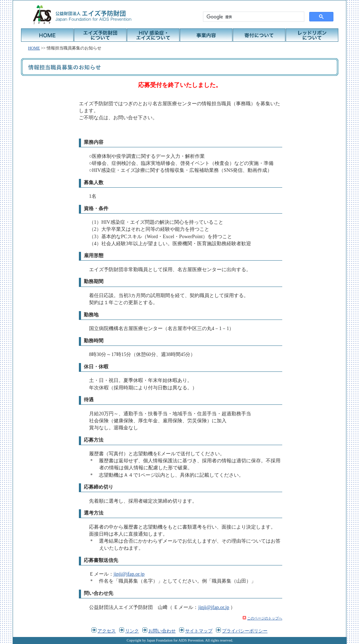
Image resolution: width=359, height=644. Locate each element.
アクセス (107, 631)
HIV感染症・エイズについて (153, 35)
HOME (47, 35)
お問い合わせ (162, 631)
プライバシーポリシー (245, 631)
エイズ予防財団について (100, 35)
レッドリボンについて (312, 35)
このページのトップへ (265, 618)
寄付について (259, 35)
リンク (132, 631)
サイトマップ (199, 631)
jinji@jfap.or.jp (129, 574)
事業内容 (206, 35)
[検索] (253, 17)
